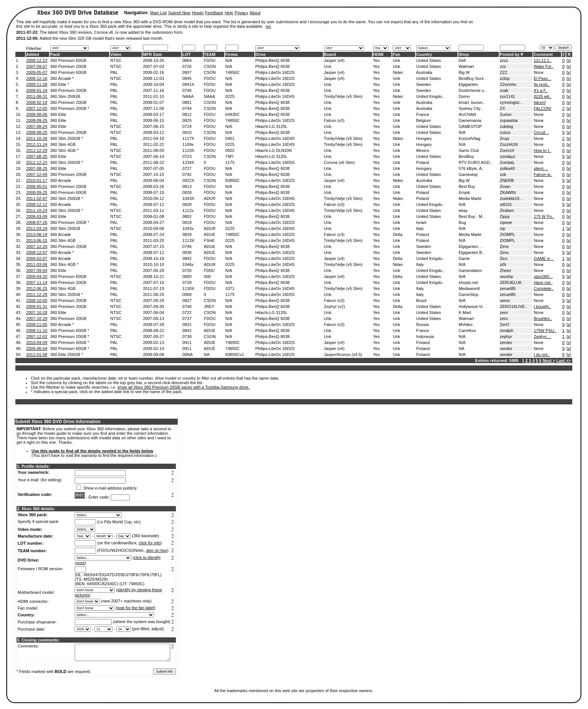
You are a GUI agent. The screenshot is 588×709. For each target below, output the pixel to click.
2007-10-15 (153, 174)
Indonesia (425, 336)
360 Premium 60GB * (70, 330)
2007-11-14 (37, 282)
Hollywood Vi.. (472, 306)
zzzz (504, 60)
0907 (187, 72)
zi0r (503, 264)
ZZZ (504, 72)
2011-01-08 (37, 354)
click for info (150, 543)
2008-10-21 (153, 276)
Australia (424, 72)
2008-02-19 (37, 102)
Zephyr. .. (542, 336)
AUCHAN (467, 114)
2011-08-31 (37, 96)
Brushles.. (543, 318)
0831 (187, 324)
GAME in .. (544, 258)
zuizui (505, 132)
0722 (187, 312)
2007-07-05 (153, 168)
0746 (187, 90)
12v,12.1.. (543, 60)
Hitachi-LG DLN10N (274, 150)
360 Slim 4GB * (64, 150)
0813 (187, 186)
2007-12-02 (37, 336)
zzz (503, 66)
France (423, 114)
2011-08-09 (153, 150)
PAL (114, 72)
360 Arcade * (62, 78)
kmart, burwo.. (472, 102)
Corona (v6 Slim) (340, 162)
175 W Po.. (544, 216)
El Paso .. (542, 78)
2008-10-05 (37, 300)
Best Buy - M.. (472, 216)
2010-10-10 (153, 264)
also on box (157, 550)
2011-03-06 (37, 264)
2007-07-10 (153, 282)
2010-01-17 (37, 180)
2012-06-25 (37, 288)
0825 (187, 120)
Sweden (424, 84)
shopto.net (468, 282)
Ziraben (507, 210)
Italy (420, 228)
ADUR (210, 198)
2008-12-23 (37, 60)
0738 (187, 336)
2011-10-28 (37, 138)
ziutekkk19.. (511, 198)
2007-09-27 (153, 336)
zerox (505, 300)
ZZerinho (508, 84)
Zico (504, 258)
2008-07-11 (153, 204)
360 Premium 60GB (68, 60)
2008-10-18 (153, 258)
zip (502, 228)
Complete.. (544, 288)
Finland (423, 342)
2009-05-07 (37, 72)
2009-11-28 (37, 84)
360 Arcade (61, 180)
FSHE (209, 240)
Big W (464, 72)
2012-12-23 (37, 162)
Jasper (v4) (334, 60)
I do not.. (542, 354)
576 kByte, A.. (471, 168)
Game (464, 258)
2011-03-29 (37, 228)
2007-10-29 (37, 318)
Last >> (563, 361)
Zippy (505, 216)
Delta (397, 234)
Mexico (423, 150)
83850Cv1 (235, 354)
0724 (187, 126)
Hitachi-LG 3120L (271, 126)
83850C (233, 180)
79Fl (229, 156)
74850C (233, 72)
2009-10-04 (153, 84)
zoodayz (508, 156)
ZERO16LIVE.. (514, 306)
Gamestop (468, 174)
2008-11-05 (37, 324)
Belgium (424, 120)
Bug (462, 222)
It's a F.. (541, 90)
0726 (187, 66)
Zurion (506, 114)
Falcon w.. (543, 174)
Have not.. (543, 282)
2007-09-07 (37, 66)
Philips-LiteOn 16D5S (275, 162)
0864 (187, 60)
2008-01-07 (153, 102)
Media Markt (470, 198)
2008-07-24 (153, 234)
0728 (187, 282)
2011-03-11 (153, 210)
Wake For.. (544, 66)
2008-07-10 (153, 192)
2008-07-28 (153, 324)
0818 (187, 222)
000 (207, 276)
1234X (188, 162)
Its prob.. (542, 84)
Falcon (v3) (334, 120)
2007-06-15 (153, 126)
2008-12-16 (37, 78)
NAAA (188, 96)
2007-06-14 (153, 156)
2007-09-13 (153, 318)
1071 (230, 288)
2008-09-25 (37, 120)
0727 (187, 168)
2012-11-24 (37, 144)
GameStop (469, 294)
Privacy (241, 13)
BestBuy (466, 156)
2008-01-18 (37, 90)
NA (461, 348)
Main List (158, 13)
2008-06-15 (153, 120)
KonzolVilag (469, 138)
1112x (188, 210)
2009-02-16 (153, 72)
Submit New (179, 13)
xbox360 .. (543, 276)
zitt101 (506, 204)
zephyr (506, 336)
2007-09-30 (153, 306)
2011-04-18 (153, 138)
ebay (463, 210)
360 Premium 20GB (68, 66)
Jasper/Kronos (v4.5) (343, 354)
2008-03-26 (153, 186)
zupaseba (509, 120)
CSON (210, 66)
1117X (188, 138)
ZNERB (507, 180)
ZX (502, 108)
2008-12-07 (37, 252)
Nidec (398, 72)
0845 (187, 78)
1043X (188, 198)
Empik (464, 192)
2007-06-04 (153, 312)
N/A (229, 60)
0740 (187, 306)
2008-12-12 (37, 204)
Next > (549, 361)
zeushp (506, 276)
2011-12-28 (37, 294)
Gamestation (470, 270)
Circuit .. (541, 132)
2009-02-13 (153, 342)
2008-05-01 (37, 186)
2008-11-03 (153, 78)
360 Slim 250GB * (67, 138)
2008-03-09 (37, 216)
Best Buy (467, 186)
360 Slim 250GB (65, 96)
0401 (230, 138)
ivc (268, 26)
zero (504, 312)
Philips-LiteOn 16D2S (275, 72)
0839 (187, 234)
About (255, 13)
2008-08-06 (37, 114)
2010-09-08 (153, 228)
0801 (187, 102)
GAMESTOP (470, 126)
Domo (464, 96)
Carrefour (467, 330)
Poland (423, 162)
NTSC (116, 60)
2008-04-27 (153, 222)
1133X (188, 150)
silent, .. (541, 168)
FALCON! (542, 108)
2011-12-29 (37, 150)
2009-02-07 (37, 258)
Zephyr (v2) (334, 306)
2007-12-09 (37, 174)
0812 (187, 114)
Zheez (506, 270)
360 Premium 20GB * (70, 108)
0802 (187, 216)
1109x (188, 144)
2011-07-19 (153, 288)
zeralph (507, 330)
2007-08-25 (37, 156)
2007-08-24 (37, 126)
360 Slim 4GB (63, 144)
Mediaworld (469, 288)
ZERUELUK (511, 282)
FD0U (209, 270)
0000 (187, 276)
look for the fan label (136, 608)
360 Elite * (60, 84)
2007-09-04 (37, 270)
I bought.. (542, 306)
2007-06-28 (153, 270)
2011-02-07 (37, 198)
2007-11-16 (153, 90)
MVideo (466, 324)
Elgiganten (468, 84)
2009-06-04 (153, 180)
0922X (188, 180)
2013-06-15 (37, 240)
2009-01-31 (37, 306)
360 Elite (58, 114)
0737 (187, 318)
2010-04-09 (37, 342)
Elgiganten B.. (472, 252)
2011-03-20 (153, 240)
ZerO (505, 324)
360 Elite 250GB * (67, 354)
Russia (423, 324)
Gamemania (470, 120)
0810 (187, 132)
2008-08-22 (153, 330)
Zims (504, 246)
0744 (187, 108)
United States (429, 60)
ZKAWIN (508, 192)
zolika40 (507, 168)
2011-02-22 (153, 144)
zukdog (506, 126)
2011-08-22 (153, 162)
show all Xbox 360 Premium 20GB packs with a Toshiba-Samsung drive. (183, 387)
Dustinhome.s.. (472, 90)
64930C (233, 114)
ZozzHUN (509, 144)
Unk (396, 60)
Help (229, 13)
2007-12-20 (37, 246)
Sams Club (469, 150)
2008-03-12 (153, 132)
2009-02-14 (153, 348)
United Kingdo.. (430, 96)
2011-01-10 (153, 96)
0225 (230, 96)
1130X (188, 288)
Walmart (466, 66)
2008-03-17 (153, 114)
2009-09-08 (153, 354)
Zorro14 (507, 150)
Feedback (214, 13)
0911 (187, 342)
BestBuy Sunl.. (472, 78)
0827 (187, 300)
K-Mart (465, 312)
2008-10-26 (153, 60)
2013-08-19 (37, 234)
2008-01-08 (153, 216)
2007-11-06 (153, 108)
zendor (506, 342)
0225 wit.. (542, 96)
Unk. (328, 66)
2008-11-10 (37, 330)
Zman (505, 186)
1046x (188, 264)
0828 (187, 192)
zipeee (506, 222)
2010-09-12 (153, 198)
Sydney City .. (471, 108)
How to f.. (542, 150)
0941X (188, 84)
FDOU (210, 60)
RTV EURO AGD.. (475, 162)
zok (503, 174)
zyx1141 (508, 96)
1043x (188, 228)
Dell (462, 60)
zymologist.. (511, 102)
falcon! (540, 102)
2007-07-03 (153, 66)
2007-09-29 (153, 300)
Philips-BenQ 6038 (273, 60)
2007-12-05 (37, 108)
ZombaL (507, 162)
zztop (505, 78)
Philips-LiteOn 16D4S (275, 96)
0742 (187, 174)
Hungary (424, 138)
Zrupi (505, 138)
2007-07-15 (153, 246)
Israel (421, 222)
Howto (198, 13)
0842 (187, 258)
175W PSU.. (545, 330)
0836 (187, 252)
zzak (504, 90)
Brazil (421, 300)
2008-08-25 (37, 132)
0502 (230, 150)
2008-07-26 (37, 222)
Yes (376, 60)
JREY (209, 306)
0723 (187, 156)
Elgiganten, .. (471, 246)
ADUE (210, 234)
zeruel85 (508, 288)
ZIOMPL (508, 234)
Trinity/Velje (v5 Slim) (343, 96)
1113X (188, 240)
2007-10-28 (37, 312)
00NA (187, 354)
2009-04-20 (37, 276)
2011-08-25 (153, 294)
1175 (230, 162)
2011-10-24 (37, 210)
